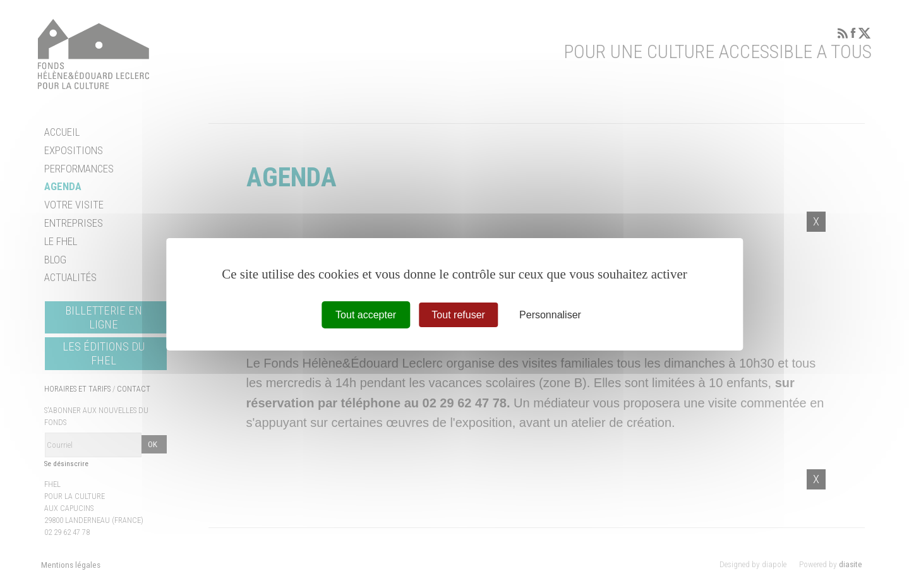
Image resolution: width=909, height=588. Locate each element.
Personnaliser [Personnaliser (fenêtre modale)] (550, 314)
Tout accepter (366, 314)
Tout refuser (458, 314)
